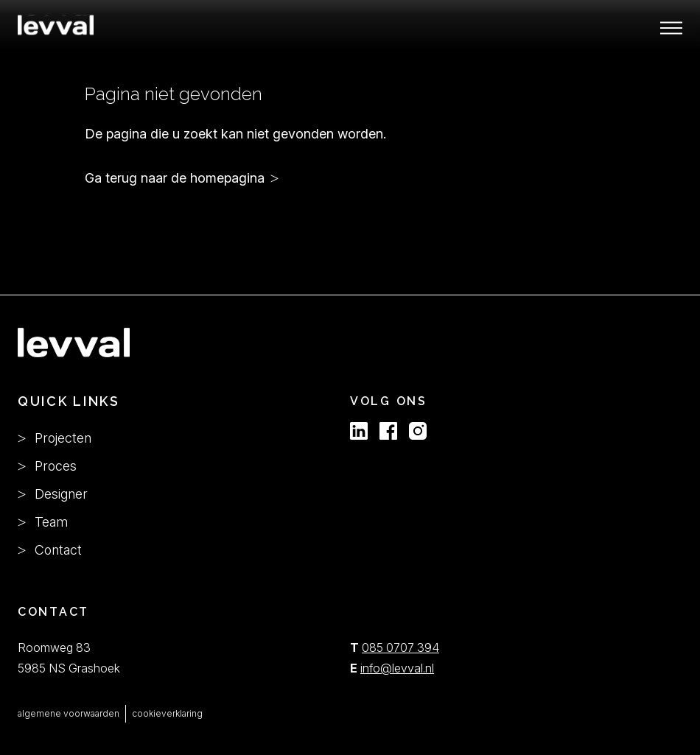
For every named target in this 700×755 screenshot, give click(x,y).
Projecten (55, 438)
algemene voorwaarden (69, 713)
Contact (50, 550)
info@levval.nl (397, 668)
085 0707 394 (400, 647)
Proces (47, 466)
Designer (53, 494)
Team (43, 522)
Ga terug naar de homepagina (175, 178)
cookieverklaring (167, 713)
